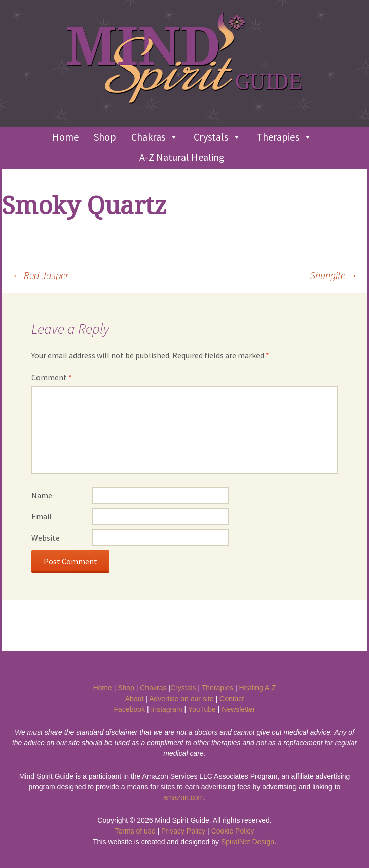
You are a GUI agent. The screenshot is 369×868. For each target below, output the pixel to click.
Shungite (334, 275)
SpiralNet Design (248, 842)
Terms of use (135, 831)
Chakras (155, 137)
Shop (105, 137)
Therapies (284, 137)
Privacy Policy (183, 831)
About (135, 699)
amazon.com (183, 797)
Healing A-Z (257, 688)
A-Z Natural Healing (182, 157)
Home (65, 137)
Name (42, 495)
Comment (52, 377)
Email (42, 516)
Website (46, 538)
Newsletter (238, 709)
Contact (232, 699)
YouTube (202, 709)
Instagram (166, 709)
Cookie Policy (233, 831)
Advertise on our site (181, 699)
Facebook (130, 709)
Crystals (217, 137)
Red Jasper (40, 275)
